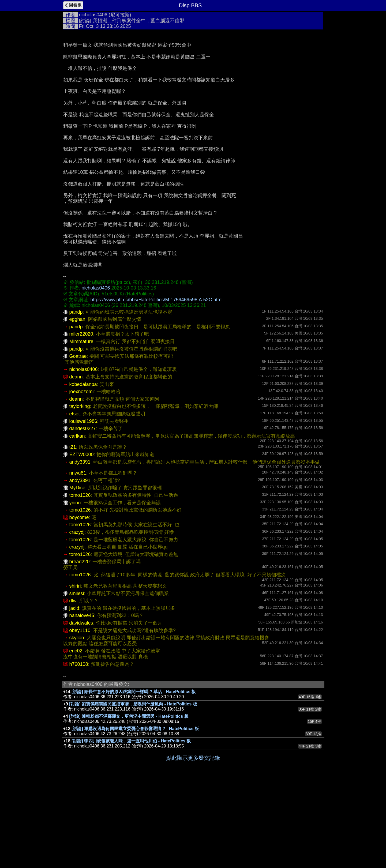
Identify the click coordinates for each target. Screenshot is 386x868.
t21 (73, 527)
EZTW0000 (82, 535)
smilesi (77, 674)
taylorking (80, 487)
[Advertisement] (193, 74)
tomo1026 (80, 576)
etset (75, 494)
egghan (77, 400)
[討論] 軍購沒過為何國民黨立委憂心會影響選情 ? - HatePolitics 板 (135, 809)
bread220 (80, 642)
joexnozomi (82, 472)
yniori (75, 583)
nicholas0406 (93, 15)
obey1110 (80, 711)
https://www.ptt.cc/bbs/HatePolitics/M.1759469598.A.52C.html (157, 380)
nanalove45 (82, 696)
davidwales (81, 703)
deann (76, 457)
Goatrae (78, 437)
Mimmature (81, 422)
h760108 (79, 745)
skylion (77, 718)
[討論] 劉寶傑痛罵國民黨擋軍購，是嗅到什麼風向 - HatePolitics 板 (133, 784)
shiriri (75, 666)
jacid (74, 689)
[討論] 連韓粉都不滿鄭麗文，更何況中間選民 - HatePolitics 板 (129, 797)
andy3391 (80, 542)
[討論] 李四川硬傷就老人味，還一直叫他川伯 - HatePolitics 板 (131, 821)
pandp (76, 392)
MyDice (77, 568)
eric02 (76, 731)
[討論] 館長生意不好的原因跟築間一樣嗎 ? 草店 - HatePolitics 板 (134, 772)
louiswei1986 (83, 502)
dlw (73, 681)
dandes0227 (83, 509)
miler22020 (81, 414)
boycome (79, 598)
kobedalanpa (83, 465)
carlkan (77, 516)
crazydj (77, 613)
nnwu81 (78, 553)
